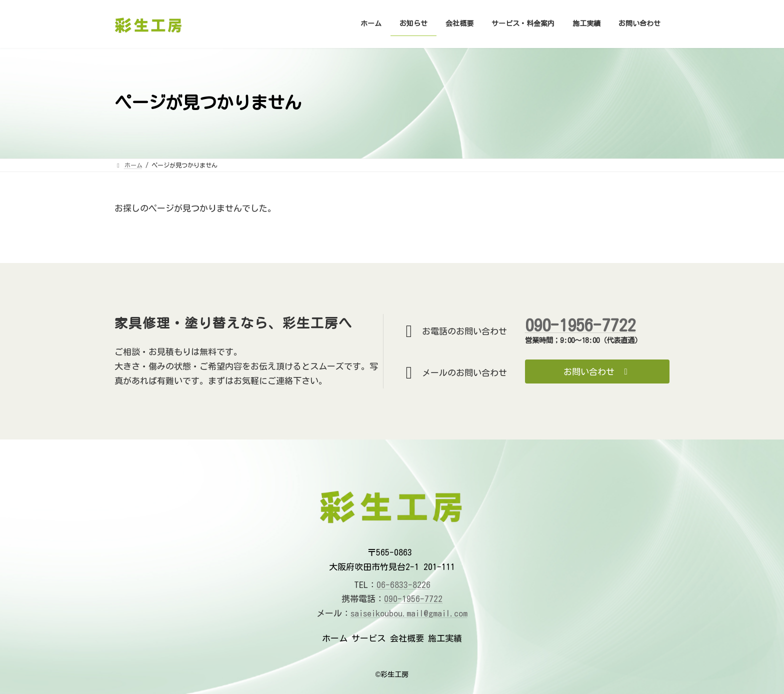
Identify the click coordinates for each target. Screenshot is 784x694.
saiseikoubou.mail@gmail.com (409, 613)
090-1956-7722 (580, 325)
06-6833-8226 (403, 585)
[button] (597, 371)
